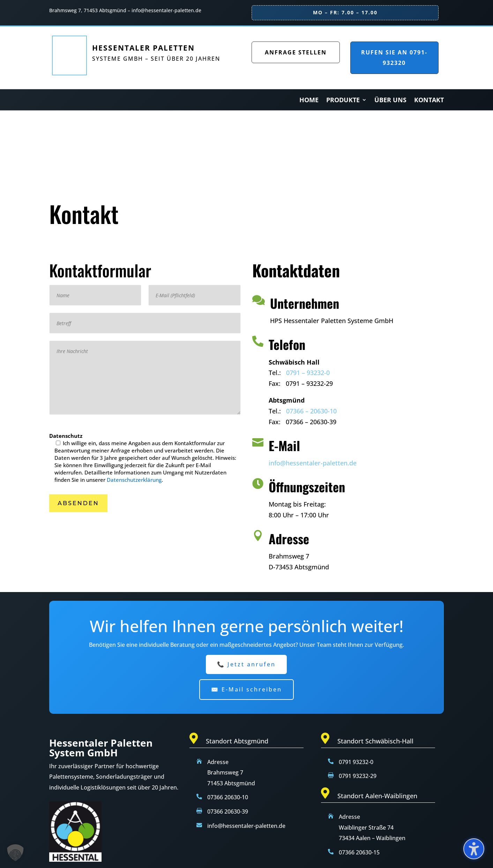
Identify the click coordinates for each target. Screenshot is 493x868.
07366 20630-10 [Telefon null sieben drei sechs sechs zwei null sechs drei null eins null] (228, 797)
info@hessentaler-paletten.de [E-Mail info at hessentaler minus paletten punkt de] (246, 826)
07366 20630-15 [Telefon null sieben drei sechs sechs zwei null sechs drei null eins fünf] (359, 852)
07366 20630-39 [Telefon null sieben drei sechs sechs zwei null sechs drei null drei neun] (228, 811)
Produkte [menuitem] (343, 101)
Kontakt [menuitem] (429, 101)
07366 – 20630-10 (311, 411)
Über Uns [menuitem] (390, 101)
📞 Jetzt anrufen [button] (246, 664)
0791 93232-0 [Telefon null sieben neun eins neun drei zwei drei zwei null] (356, 762)
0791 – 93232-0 (308, 373)
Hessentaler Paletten (143, 48)
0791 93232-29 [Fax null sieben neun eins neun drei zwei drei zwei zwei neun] (358, 776)
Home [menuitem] (309, 101)
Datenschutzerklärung (134, 480)
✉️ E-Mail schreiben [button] (246, 689)
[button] (78, 503)
